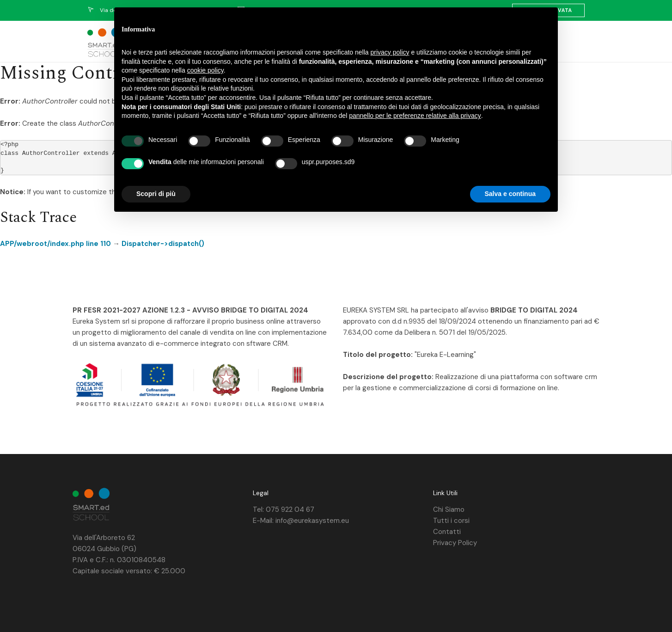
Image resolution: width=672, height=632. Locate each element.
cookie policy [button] (205, 70)
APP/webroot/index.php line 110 (55, 244)
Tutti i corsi (451, 521)
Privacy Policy (455, 543)
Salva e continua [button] (510, 194)
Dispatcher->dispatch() (163, 244)
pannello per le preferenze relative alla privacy (415, 116)
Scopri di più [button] (156, 194)
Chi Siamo (449, 509)
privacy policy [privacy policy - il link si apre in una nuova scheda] (390, 52)
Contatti (447, 532)
